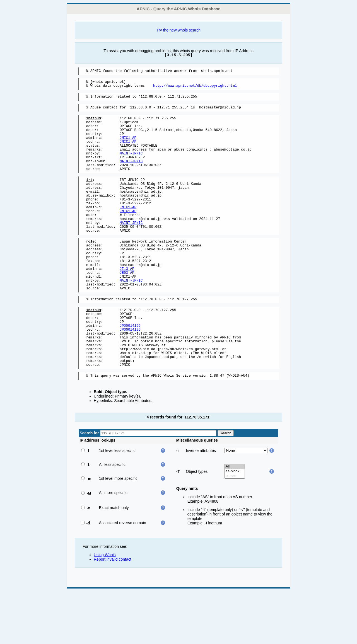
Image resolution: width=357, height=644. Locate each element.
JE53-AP (127, 308)
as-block (235, 524)
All (235, 519)
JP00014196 (130, 369)
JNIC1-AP (128, 147)
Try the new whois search (178, 30)
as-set (235, 529)
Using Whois (105, 607)
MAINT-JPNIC (131, 166)
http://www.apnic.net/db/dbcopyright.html (195, 88)
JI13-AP (127, 303)
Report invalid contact (113, 612)
